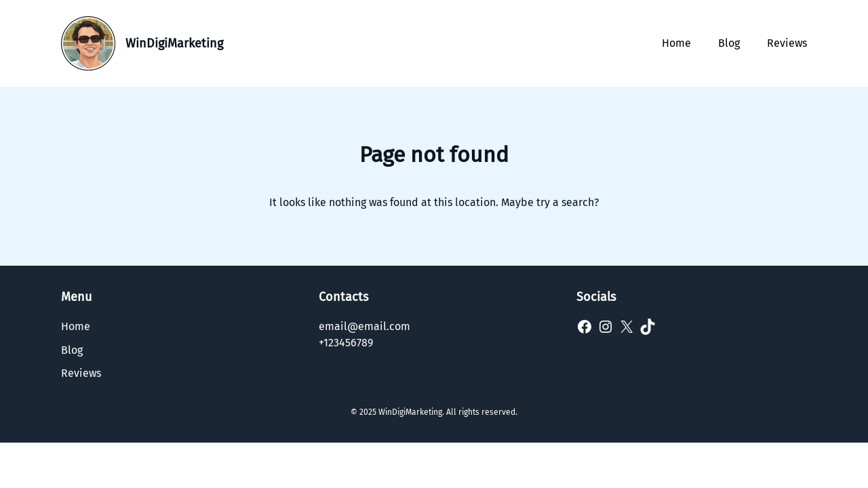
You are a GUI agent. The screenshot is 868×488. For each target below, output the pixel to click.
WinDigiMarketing (174, 43)
